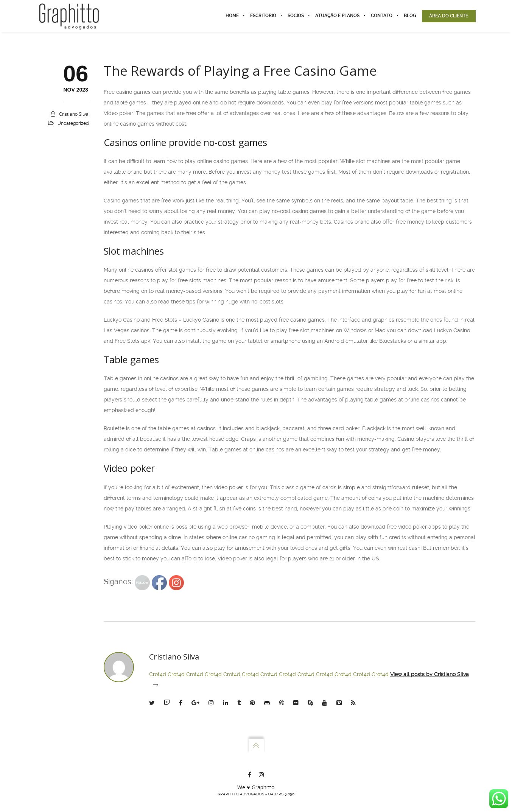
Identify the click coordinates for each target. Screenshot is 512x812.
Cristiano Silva (74, 114)
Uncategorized (73, 123)
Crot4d (158, 674)
